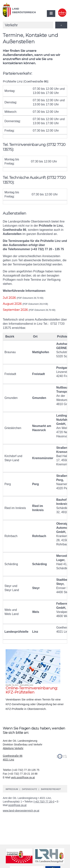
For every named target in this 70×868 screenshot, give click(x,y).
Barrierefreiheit (51, 789)
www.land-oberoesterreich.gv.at (21, 811)
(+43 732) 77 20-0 (44, 802)
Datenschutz (29, 789)
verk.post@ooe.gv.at (23, 777)
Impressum (12, 789)
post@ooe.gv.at (17, 805)
